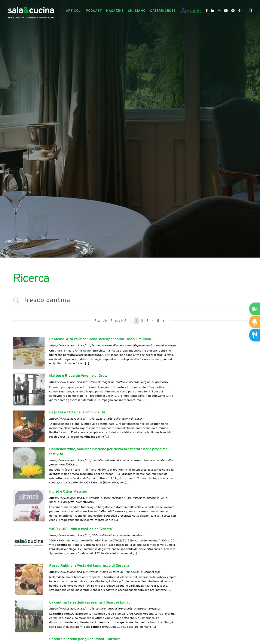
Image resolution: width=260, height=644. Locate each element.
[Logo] (31, 11)
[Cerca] (251, 11)
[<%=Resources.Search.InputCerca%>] (130, 301)
